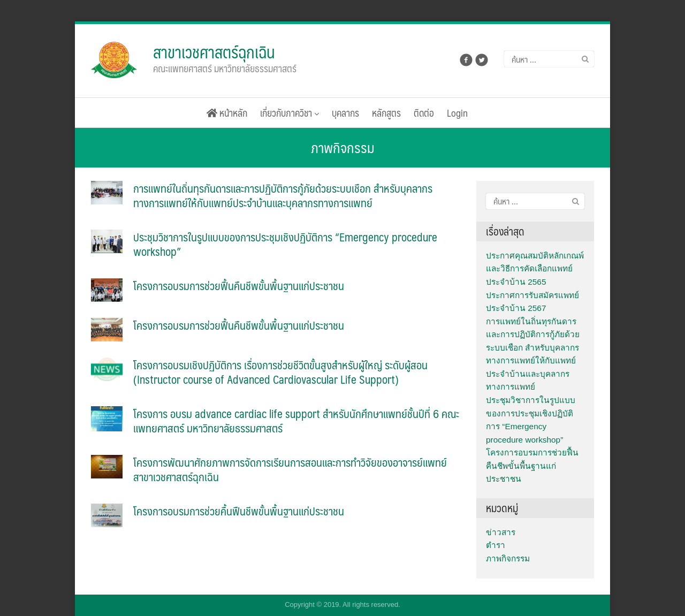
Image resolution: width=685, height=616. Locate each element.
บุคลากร (345, 113)
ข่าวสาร (501, 532)
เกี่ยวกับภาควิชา (290, 113)
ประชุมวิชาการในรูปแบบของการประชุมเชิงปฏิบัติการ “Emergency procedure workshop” (285, 244)
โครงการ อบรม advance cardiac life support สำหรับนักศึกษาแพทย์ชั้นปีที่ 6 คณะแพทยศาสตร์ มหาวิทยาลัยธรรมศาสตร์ (296, 421)
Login (457, 113)
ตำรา (496, 545)
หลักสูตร (386, 113)
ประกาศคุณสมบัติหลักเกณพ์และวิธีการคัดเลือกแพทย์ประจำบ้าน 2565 (535, 269)
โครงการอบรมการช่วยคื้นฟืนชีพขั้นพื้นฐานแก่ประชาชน (239, 511)
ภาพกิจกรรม (508, 558)
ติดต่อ (424, 113)
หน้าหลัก (227, 113)
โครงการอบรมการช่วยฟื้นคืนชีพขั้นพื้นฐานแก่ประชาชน (239, 286)
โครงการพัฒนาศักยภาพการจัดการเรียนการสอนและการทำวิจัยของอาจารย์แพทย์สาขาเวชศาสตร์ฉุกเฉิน (290, 469)
